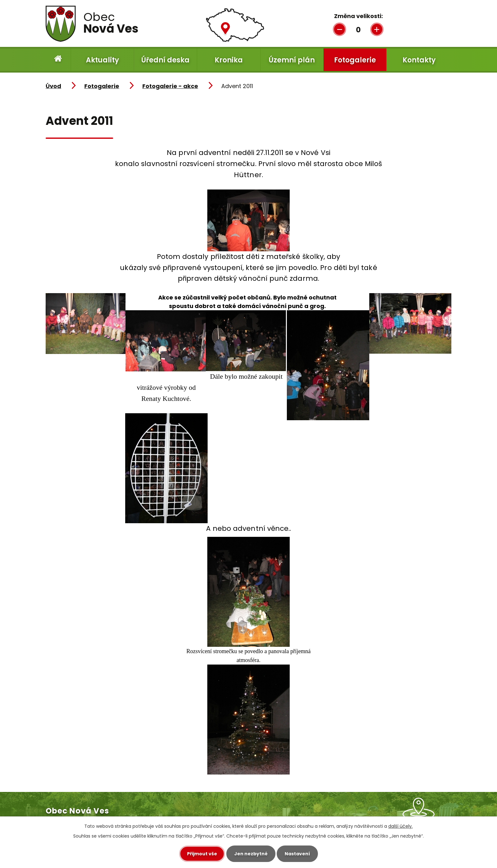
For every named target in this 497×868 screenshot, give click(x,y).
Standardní (357, 29)
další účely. (400, 826)
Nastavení (297, 854)
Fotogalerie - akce (170, 86)
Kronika (229, 60)
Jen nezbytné (251, 854)
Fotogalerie (355, 60)
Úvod (58, 60)
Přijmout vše (202, 854)
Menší (339, 29)
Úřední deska (165, 60)
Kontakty (419, 60)
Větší (377, 29)
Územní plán (292, 60)
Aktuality (102, 60)
